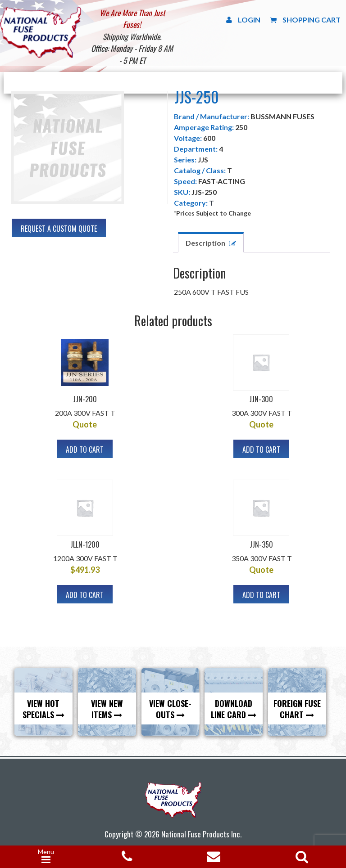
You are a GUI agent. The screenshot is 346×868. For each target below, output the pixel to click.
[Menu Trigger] (46, 857)
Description (205, 243)
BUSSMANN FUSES (282, 116)
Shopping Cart (305, 20)
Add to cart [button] (85, 450)
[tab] (211, 242)
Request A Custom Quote (59, 229)
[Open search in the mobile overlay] (300, 854)
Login (243, 20)
